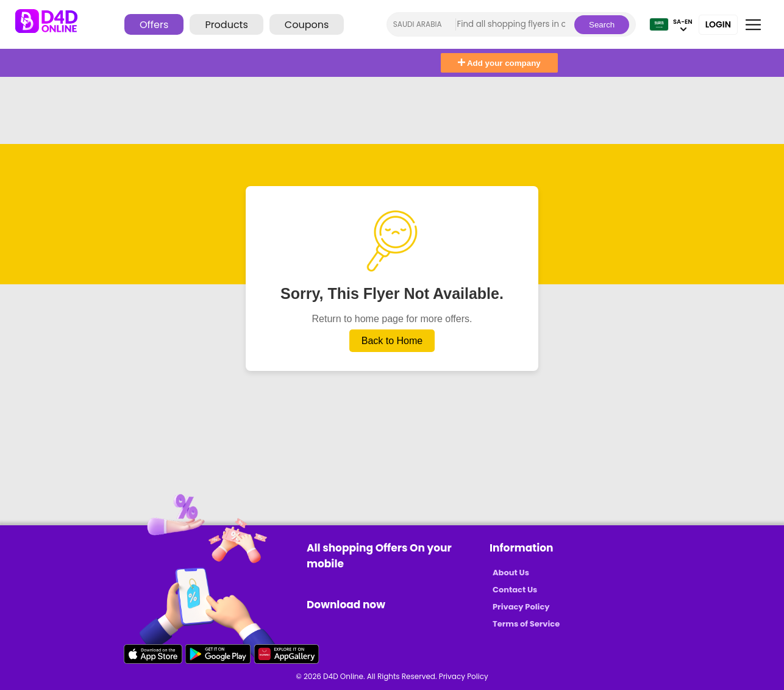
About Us (511, 573)
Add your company (499, 63)
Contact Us (515, 590)
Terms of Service (526, 624)
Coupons (307, 25)
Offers (154, 25)
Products (226, 25)
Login (718, 24)
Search (602, 25)
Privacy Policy (521, 607)
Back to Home (392, 341)
